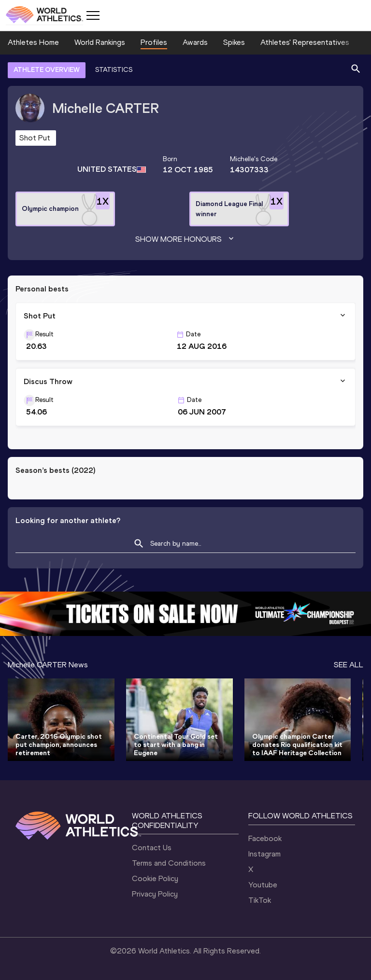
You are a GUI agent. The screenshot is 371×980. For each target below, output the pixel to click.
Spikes (234, 42)
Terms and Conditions (169, 863)
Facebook (265, 838)
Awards (195, 42)
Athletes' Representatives (305, 42)
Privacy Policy (155, 894)
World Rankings (100, 42)
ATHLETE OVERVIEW (47, 70)
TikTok (260, 900)
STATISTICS (114, 70)
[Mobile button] (93, 15)
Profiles (154, 42)
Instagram (264, 854)
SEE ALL (349, 665)
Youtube (263, 885)
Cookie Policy (155, 878)
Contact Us (152, 848)
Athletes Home (33, 42)
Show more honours (185, 239)
